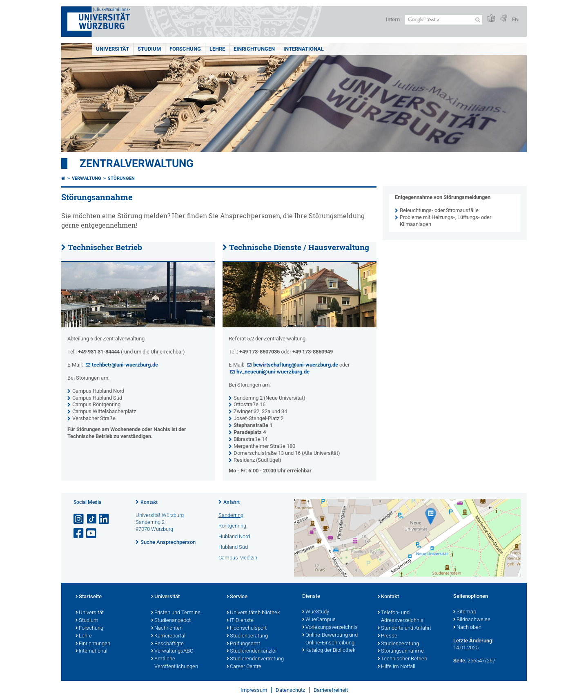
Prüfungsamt (243, 644)
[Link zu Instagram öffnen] (79, 519)
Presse (388, 636)
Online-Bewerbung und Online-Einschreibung (330, 639)
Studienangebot (171, 621)
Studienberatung (247, 636)
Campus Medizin (238, 558)
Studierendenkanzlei (252, 651)
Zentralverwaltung (137, 163)
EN (515, 19)
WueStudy (316, 612)
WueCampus (319, 620)
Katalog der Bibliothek (329, 651)
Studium (149, 49)
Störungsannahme (401, 651)
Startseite (89, 597)
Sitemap (465, 612)
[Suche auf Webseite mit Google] (444, 20)
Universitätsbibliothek (253, 613)
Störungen (121, 178)
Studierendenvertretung (255, 659)
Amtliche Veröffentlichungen (175, 663)
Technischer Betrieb (105, 247)
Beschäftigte (167, 644)
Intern (393, 19)
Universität (112, 49)
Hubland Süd (233, 547)
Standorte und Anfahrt (404, 628)
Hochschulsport (247, 628)
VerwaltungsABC (172, 651)
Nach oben (467, 628)
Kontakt (149, 502)
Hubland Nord (234, 536)
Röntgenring (232, 526)
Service (237, 597)
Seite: (460, 661)
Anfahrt (232, 502)
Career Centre (244, 667)
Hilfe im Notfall (396, 667)
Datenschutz (290, 690)
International (304, 49)
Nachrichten (167, 628)
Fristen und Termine (176, 613)
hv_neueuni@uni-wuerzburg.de (273, 372)
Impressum (254, 690)
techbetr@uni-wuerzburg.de (125, 365)
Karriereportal (168, 636)
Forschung (185, 49)
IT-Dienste (240, 621)
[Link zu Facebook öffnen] (79, 533)
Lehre (217, 49)
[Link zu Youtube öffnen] (92, 533)
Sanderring (231, 515)
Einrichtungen (254, 49)
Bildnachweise (472, 620)
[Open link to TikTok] (92, 519)
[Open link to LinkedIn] (105, 519)
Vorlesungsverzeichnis (330, 628)
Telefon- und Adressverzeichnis (401, 617)
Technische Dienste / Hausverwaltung (299, 247)
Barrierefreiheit (331, 690)
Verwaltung (87, 178)
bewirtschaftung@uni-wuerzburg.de (296, 365)
